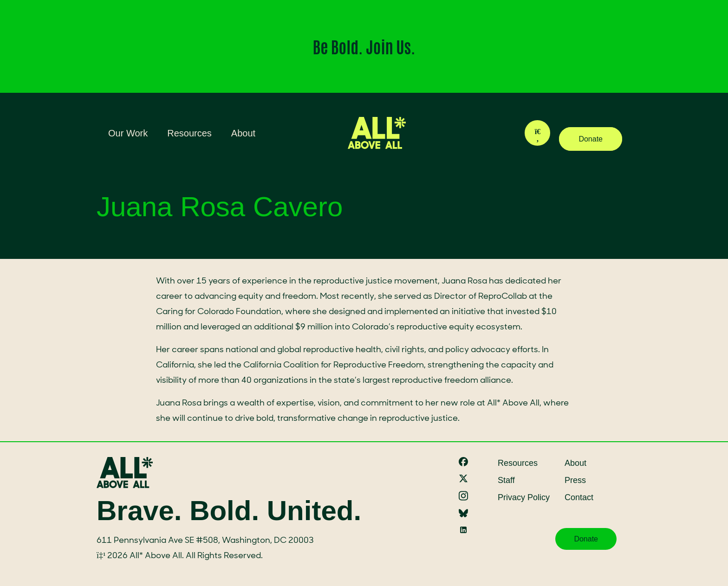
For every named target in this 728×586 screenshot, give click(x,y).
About (243, 133)
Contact (579, 497)
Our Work (128, 133)
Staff (506, 480)
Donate (591, 139)
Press (575, 480)
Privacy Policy (524, 497)
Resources (189, 133)
